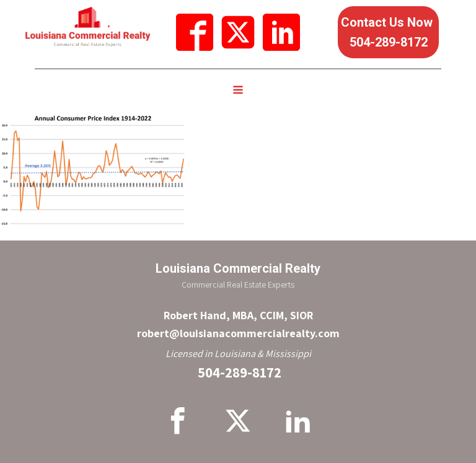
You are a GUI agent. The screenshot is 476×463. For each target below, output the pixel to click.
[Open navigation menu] (238, 91)
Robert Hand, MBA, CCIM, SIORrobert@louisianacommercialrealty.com (238, 324)
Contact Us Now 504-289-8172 (388, 32)
